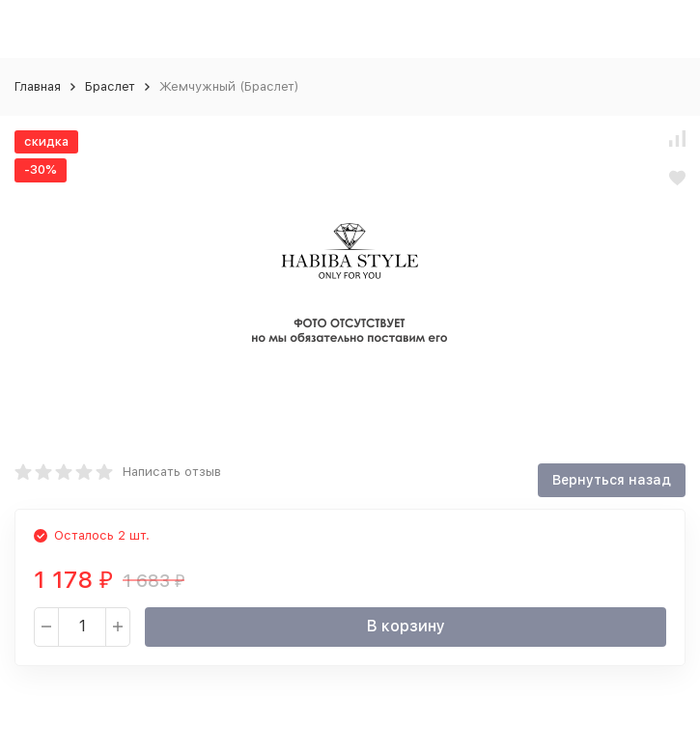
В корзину (406, 626)
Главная (38, 86)
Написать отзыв (172, 472)
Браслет (110, 86)
